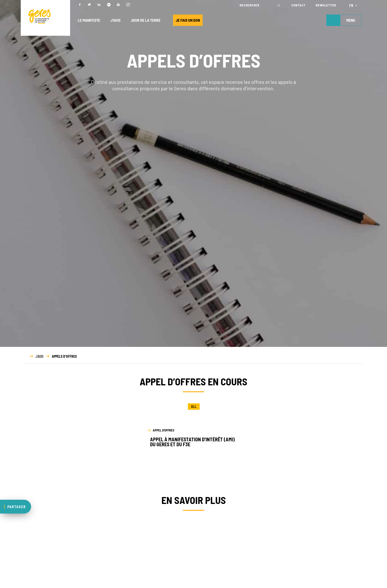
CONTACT (299, 5)
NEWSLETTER (326, 5)
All (194, 406)
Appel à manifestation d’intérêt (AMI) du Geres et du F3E (192, 442)
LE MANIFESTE (89, 20)
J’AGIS (116, 20)
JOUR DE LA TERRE (146, 20)
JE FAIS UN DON (188, 20)
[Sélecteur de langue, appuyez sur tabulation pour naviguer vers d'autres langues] (354, 5)
